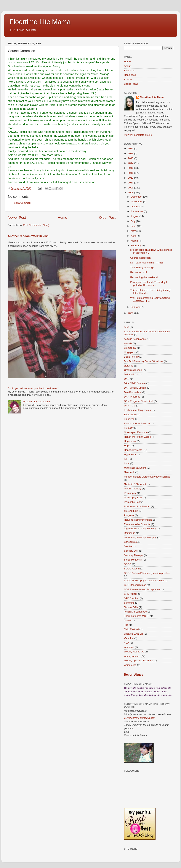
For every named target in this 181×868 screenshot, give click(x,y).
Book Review (131, 357)
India (127, 463)
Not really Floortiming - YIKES (147, 263)
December (137, 197)
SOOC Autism (132, 569)
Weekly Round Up (134, 652)
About (127, 66)
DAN (127, 379)
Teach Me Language (135, 612)
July (134, 221)
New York (129, 472)
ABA (127, 327)
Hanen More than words (137, 437)
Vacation (129, 638)
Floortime (129, 70)
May (134, 231)
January (136, 307)
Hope (127, 446)
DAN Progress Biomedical (139, 401)
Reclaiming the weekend (144, 277)
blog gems (130, 352)
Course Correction (140, 258)
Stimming (129, 603)
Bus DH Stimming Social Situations (144, 361)
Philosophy (130, 493)
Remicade (130, 533)
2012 (131, 173)
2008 (131, 192)
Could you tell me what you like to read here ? (33, 388)
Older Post (107, 218)
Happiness (130, 75)
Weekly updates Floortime (139, 661)
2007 (131, 313)
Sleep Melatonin (133, 560)
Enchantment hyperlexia (138, 410)
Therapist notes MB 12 (137, 616)
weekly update (132, 656)
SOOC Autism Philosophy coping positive (147, 573)
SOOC (128, 564)
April (134, 236)
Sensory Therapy (134, 555)
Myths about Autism (135, 468)
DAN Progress (132, 397)
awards (128, 343)
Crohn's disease (133, 370)
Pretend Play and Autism (37, 402)
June (134, 226)
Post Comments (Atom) (36, 225)
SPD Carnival (132, 598)
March (135, 241)
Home (63, 218)
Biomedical (130, 348)
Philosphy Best (132, 502)
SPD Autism (131, 594)
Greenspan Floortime (136, 432)
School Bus (130, 542)
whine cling (130, 665)
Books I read (131, 84)
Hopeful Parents (133, 450)
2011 (131, 178)
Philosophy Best (133, 497)
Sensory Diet (131, 551)
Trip (126, 625)
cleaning (129, 366)
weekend (129, 647)
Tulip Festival (131, 629)
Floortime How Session (137, 423)
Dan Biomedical (133, 392)
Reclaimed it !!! (138, 272)
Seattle (128, 546)
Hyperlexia (130, 454)
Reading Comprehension (138, 520)
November (137, 202)
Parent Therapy (133, 489)
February (136, 246)
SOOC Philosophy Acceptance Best (144, 580)
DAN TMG (130, 406)
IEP (126, 459)
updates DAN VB (134, 634)
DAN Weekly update (135, 388)
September (137, 211)
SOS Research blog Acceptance (142, 589)
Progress (129, 515)
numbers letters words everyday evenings (147, 477)
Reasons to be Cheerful (137, 524)
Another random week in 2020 (29, 236)
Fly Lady (129, 428)
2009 (131, 188)
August (135, 216)
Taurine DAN (131, 607)
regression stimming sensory (140, 529)
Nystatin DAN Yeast (135, 484)
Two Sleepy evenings (142, 267)
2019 (131, 153)
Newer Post (17, 218)
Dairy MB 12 (131, 374)
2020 (131, 148)
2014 (131, 163)
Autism (128, 79)
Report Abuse (134, 675)
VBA (127, 643)
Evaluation (130, 415)
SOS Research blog (135, 585)
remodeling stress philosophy (140, 537)
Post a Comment (22, 203)
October (136, 207)
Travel (128, 620)
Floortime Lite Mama (40, 22)
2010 (131, 183)
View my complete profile (138, 135)
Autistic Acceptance (135, 339)
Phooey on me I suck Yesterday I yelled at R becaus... (149, 284)
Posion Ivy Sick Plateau (137, 506)
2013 (131, 168)
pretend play (131, 511)
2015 (131, 158)
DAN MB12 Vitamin (135, 383)
